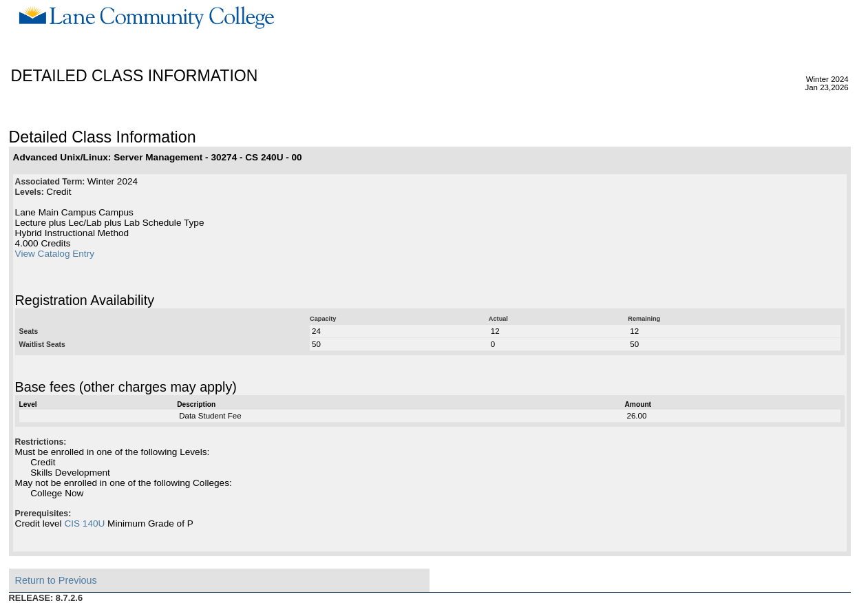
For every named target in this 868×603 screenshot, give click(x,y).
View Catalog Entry (55, 254)
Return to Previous (56, 580)
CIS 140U (84, 523)
